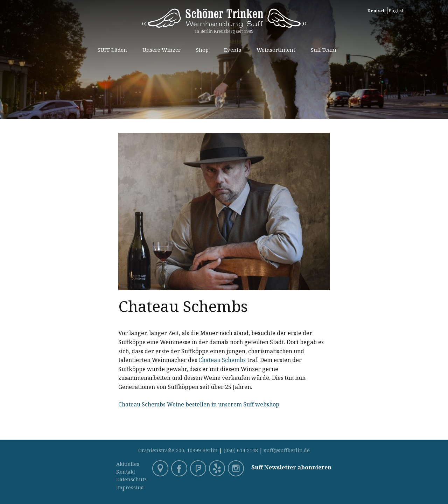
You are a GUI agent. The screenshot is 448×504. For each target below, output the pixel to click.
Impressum (130, 487)
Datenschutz (131, 479)
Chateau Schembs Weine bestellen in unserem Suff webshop (199, 404)
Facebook (180, 469)
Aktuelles (128, 464)
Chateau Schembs (222, 360)
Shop (202, 50)
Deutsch (376, 10)
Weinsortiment (276, 50)
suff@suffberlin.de (287, 450)
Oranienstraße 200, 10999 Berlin (178, 450)
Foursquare (199, 469)
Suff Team (324, 50)
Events (233, 50)
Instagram (237, 469)
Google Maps (161, 469)
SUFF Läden (112, 50)
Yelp (218, 469)
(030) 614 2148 (241, 450)
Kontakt (126, 472)
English (397, 10)
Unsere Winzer (162, 50)
